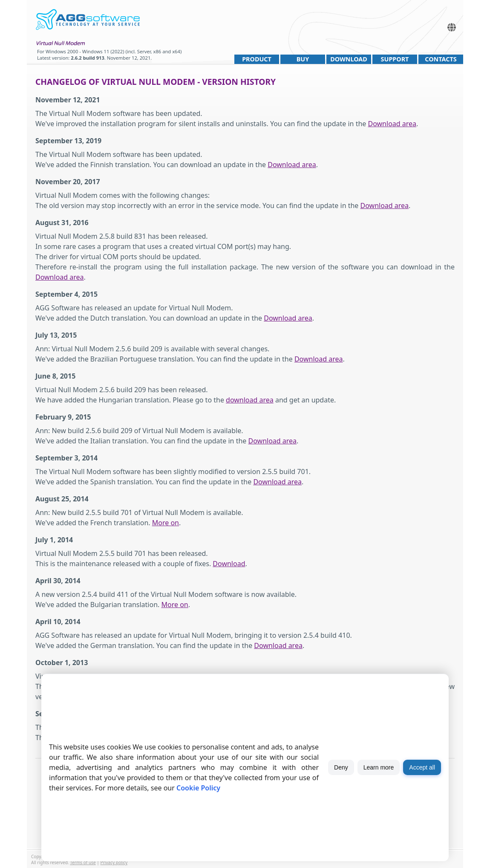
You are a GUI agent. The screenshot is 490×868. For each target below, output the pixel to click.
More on (166, 523)
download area (250, 400)
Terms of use (83, 862)
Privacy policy (114, 862)
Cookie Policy (198, 788)
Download (349, 59)
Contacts (441, 59)
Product (257, 59)
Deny (341, 767)
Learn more (379, 767)
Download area (392, 124)
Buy (303, 59)
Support (395, 59)
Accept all (422, 767)
